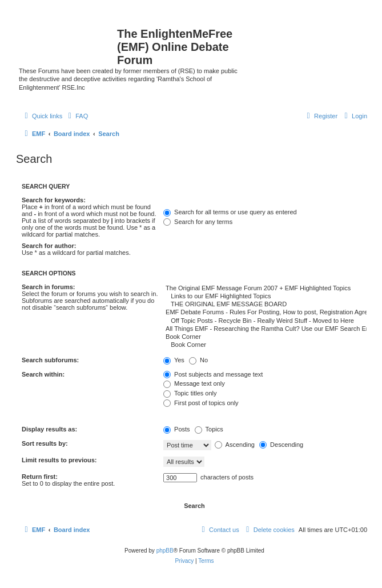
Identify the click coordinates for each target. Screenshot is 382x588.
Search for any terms (198, 222)
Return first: (40, 477)
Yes (174, 360)
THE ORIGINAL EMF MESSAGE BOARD (265, 305)
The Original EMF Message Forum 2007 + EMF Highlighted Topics (265, 289)
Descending (281, 445)
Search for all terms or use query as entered (230, 212)
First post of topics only (201, 403)
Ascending (235, 445)
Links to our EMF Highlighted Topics (265, 297)
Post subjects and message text (213, 374)
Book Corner (265, 337)
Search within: (43, 374)
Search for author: (49, 246)
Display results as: (49, 429)
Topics (209, 429)
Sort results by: (45, 443)
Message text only (194, 383)
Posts (177, 429)
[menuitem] (77, 116)
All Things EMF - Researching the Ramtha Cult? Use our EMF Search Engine (265, 329)
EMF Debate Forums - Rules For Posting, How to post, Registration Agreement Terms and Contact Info (265, 313)
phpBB (165, 551)
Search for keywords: (54, 200)
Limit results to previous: (59, 460)
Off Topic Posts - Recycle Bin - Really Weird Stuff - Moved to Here (265, 321)
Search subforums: (50, 360)
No (198, 360)
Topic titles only (190, 393)
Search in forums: (49, 287)
